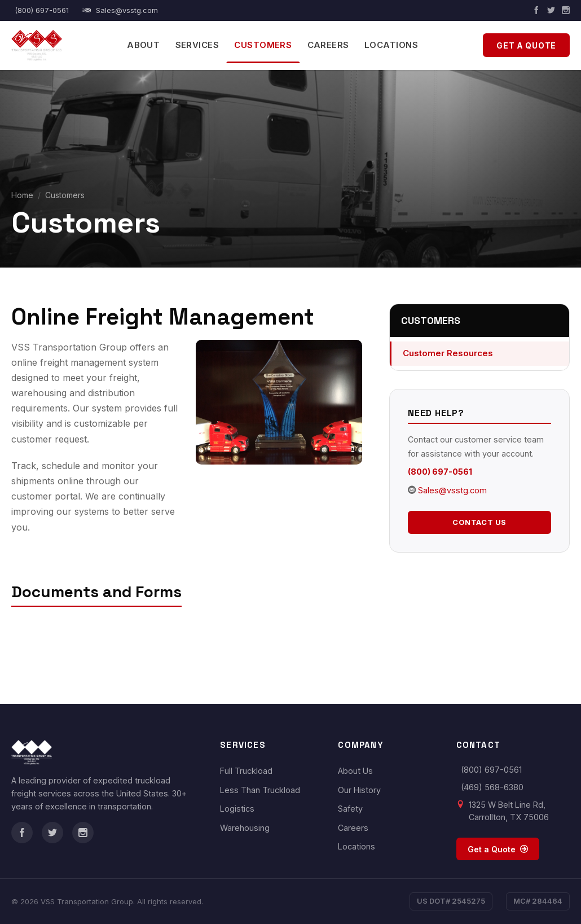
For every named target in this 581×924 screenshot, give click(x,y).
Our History (359, 790)
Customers (263, 45)
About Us (355, 771)
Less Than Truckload (260, 790)
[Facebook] (536, 10)
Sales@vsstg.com (120, 10)
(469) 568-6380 (492, 787)
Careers (328, 45)
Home (22, 195)
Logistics (237, 809)
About (143, 45)
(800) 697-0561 (42, 10)
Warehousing (245, 828)
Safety (350, 809)
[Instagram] (566, 10)
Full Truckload (246, 771)
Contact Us (479, 522)
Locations (391, 45)
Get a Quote (526, 45)
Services (197, 45)
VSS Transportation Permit (93, 626)
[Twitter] (551, 10)
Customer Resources (448, 353)
